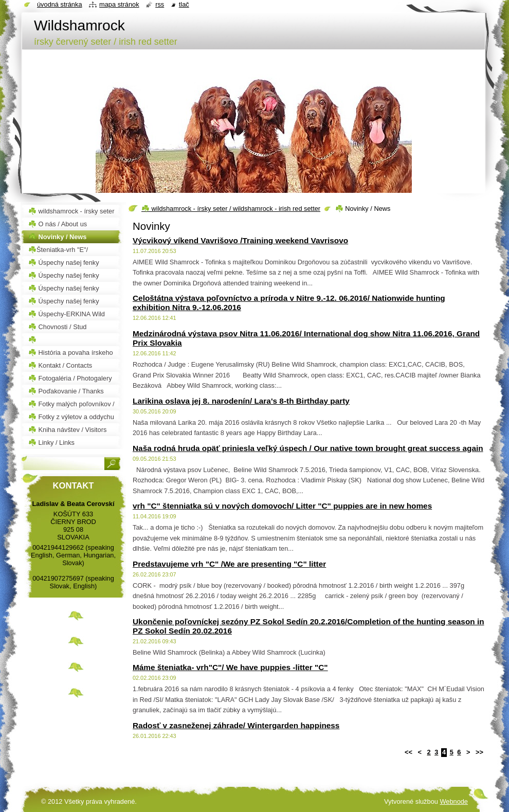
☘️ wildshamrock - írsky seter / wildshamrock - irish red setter (231, 209)
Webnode (454, 801)
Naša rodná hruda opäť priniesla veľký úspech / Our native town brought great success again (308, 448)
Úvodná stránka (60, 4)
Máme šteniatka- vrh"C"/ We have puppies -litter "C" (230, 667)
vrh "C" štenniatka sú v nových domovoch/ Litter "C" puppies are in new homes (282, 506)
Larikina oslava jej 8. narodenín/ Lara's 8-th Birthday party (241, 401)
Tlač (184, 4)
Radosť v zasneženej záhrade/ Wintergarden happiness (236, 725)
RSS (160, 4)
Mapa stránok (119, 4)
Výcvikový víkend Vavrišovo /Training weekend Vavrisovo (240, 240)
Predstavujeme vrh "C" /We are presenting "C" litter (229, 564)
